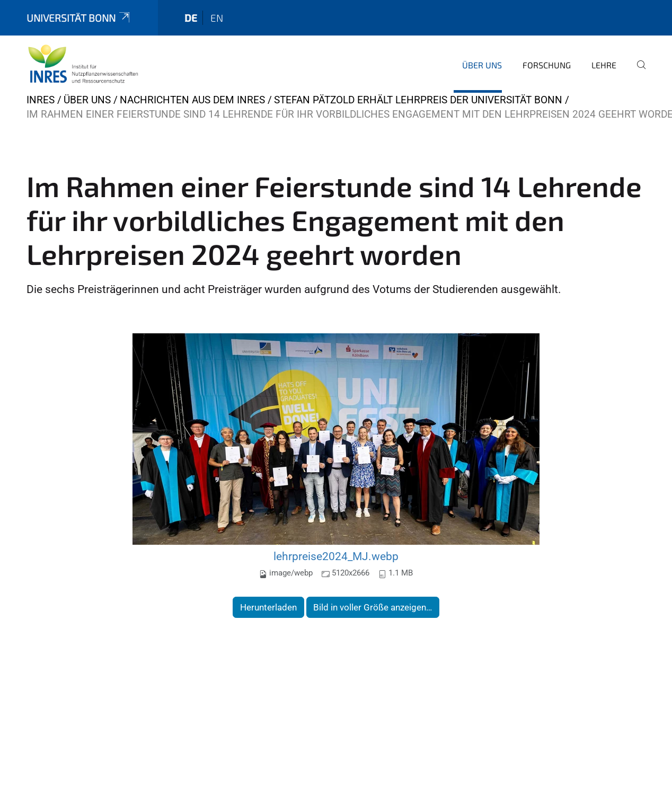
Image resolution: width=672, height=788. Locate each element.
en (217, 18)
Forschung (547, 65)
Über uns (482, 65)
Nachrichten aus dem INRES (192, 100)
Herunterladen (268, 607)
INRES (41, 100)
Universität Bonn (79, 18)
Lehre (604, 65)
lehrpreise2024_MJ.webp (336, 556)
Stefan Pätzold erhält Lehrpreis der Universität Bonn (418, 100)
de (191, 18)
